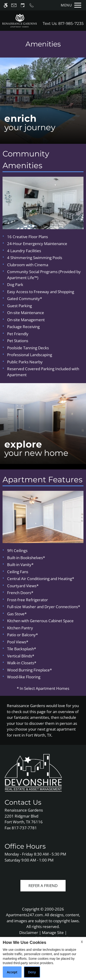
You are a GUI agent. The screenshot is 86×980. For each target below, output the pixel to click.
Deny (32, 972)
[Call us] (32, 5)
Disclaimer (29, 932)
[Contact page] (14, 5)
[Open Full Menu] (70, 5)
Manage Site (53, 932)
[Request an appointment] (23, 5)
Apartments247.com (24, 915)
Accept (12, 972)
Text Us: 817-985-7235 (63, 23)
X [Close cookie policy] (82, 942)
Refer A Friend (43, 886)
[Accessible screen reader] (6, 5)
